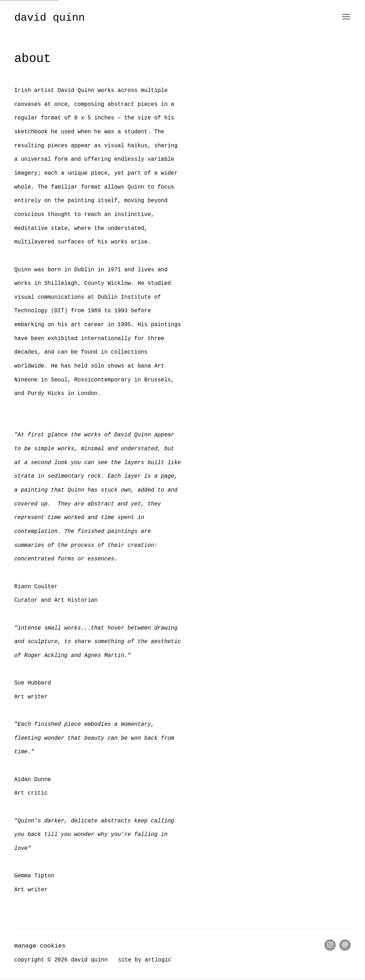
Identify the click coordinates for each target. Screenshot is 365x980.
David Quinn (50, 18)
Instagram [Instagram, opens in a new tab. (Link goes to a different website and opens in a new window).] (330, 945)
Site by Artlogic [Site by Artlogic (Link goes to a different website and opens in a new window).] (145, 960)
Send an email (345, 945)
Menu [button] (345, 17)
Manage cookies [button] (40, 946)
